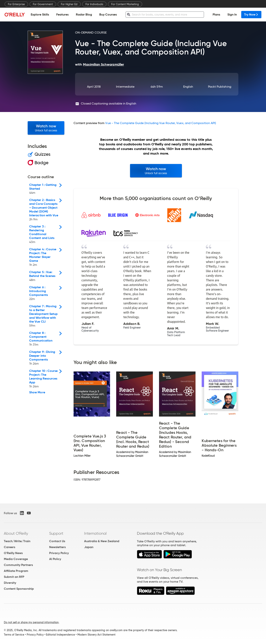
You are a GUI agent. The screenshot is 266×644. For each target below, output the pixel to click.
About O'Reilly (16, 533)
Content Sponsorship (19, 589)
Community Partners (18, 565)
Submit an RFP (14, 577)
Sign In (232, 14)
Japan (89, 547)
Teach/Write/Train (17, 541)
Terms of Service (14, 635)
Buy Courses (108, 14)
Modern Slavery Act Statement (96, 635)
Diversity (10, 583)
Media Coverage (16, 559)
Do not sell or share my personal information (31, 622)
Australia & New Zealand (102, 541)
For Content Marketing (125, 4)
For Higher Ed (69, 4)
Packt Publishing (220, 87)
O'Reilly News (13, 553)
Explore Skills (40, 14)
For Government (43, 4)
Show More (37, 392)
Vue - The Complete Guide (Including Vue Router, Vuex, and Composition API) (161, 123)
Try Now (251, 14)
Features (62, 14)
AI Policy (55, 559)
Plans (216, 14)
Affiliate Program (16, 571)
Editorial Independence (60, 635)
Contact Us (57, 541)
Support (56, 533)
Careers (10, 547)
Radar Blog (84, 14)
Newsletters (57, 547)
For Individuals (94, 4)
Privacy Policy (59, 553)
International (95, 533)
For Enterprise (16, 4)
